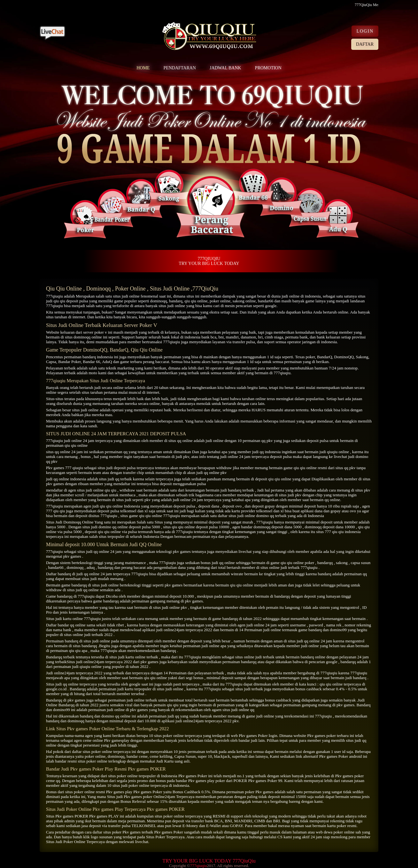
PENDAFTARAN (180, 68)
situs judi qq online (93, 551)
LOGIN (365, 31)
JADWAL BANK (225, 68)
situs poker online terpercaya (107, 752)
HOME (143, 68)
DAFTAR (365, 44)
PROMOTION (268, 68)
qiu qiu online (196, 301)
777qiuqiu (54, 296)
